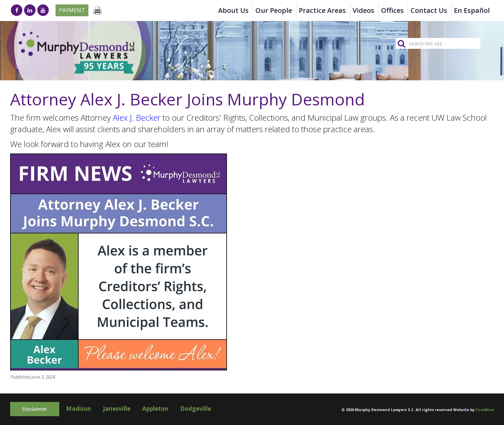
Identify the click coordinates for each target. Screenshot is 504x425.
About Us (233, 10)
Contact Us (429, 10)
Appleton (155, 409)
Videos (363, 10)
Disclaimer (35, 409)
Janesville (117, 409)
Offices (392, 10)
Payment (72, 10)
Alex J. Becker (137, 117)
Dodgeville (196, 409)
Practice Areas (322, 10)
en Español (472, 10)
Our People (274, 10)
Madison (79, 409)
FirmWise (485, 410)
